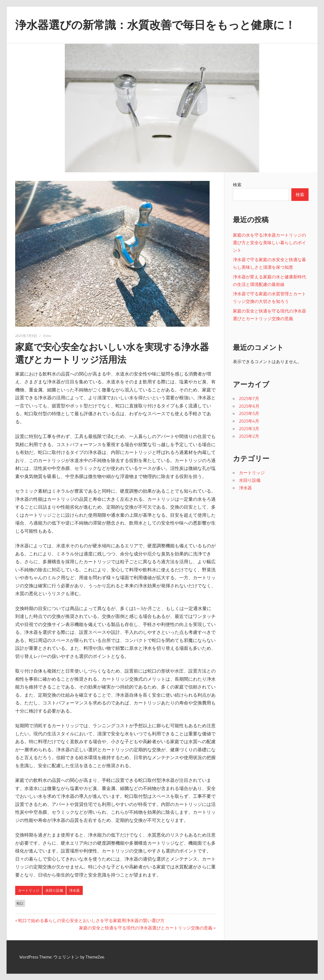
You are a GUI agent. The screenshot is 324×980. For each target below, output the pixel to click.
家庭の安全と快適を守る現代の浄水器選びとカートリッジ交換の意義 (146, 928)
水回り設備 (54, 890)
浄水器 (74, 890)
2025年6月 (249, 406)
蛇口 (20, 903)
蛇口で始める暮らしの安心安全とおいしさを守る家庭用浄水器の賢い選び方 (91, 920)
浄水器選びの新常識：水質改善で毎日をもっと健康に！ (155, 25)
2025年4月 (249, 421)
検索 (237, 185)
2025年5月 (249, 413)
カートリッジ (29, 890)
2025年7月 (249, 398)
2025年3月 (249, 429)
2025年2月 (249, 436)
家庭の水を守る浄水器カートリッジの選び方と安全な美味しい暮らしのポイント (269, 243)
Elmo (47, 336)
